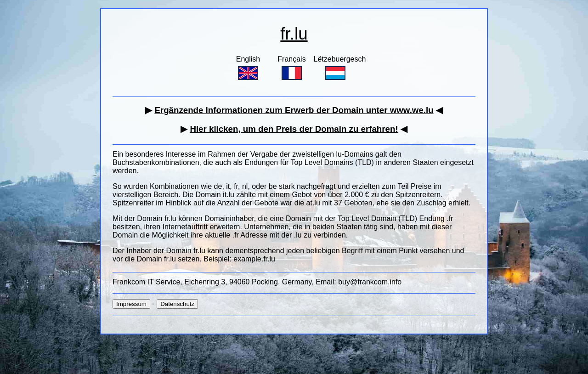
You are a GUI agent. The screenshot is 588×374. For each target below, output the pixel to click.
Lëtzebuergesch (340, 68)
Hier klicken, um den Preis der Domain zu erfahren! (294, 129)
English (248, 68)
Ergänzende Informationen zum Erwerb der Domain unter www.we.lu (294, 110)
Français (291, 68)
